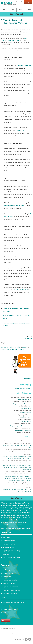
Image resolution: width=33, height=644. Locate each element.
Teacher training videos (10, 606)
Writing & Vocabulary (24, 432)
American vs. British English (21, 397)
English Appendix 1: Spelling (11, 551)
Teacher (22, 349)
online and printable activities (15, 206)
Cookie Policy (25, 633)
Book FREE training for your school (13, 602)
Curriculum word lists (9, 544)
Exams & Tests (26, 408)
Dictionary (6, 561)
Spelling (8, 349)
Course (4, 9)
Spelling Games (26, 417)
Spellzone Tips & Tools (23, 389)
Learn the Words (21, 130)
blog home (28, 338)
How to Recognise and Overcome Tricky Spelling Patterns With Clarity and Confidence (18, 452)
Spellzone (4, 347)
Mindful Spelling (26, 413)
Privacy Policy (16, 633)
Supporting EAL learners (10, 593)
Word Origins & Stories (23, 430)
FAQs (4, 613)
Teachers (18, 347)
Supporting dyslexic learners (11, 590)
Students (15, 349)
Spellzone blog (7, 577)
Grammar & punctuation (10, 580)
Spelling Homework (24, 419)
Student (11, 347)
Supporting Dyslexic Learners (21, 426)
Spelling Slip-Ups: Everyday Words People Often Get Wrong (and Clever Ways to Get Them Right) (17, 467)
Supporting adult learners (10, 587)
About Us (15, 635)
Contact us (6, 616)
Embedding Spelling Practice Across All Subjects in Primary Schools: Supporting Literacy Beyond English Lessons (18, 478)
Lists (12, 9)
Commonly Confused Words (21, 402)
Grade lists (6, 554)
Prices (29, 9)
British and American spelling (11, 557)
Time (3, 349)
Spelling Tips (27, 421)
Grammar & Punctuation (23, 410)
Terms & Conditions (7, 633)
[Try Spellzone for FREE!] (22, 373)
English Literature (25, 406)
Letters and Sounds (8, 547)
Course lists (6, 537)
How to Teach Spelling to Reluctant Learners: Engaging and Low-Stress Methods (19, 485)
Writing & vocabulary (9, 583)
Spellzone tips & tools (9, 609)
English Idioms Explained (22, 404)
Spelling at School (25, 415)
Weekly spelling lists (9, 541)
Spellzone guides (8, 570)
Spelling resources (8, 573)
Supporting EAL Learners (22, 428)
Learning (25, 347)
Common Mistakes (25, 399)
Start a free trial (16, 14)
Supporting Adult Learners (22, 424)
